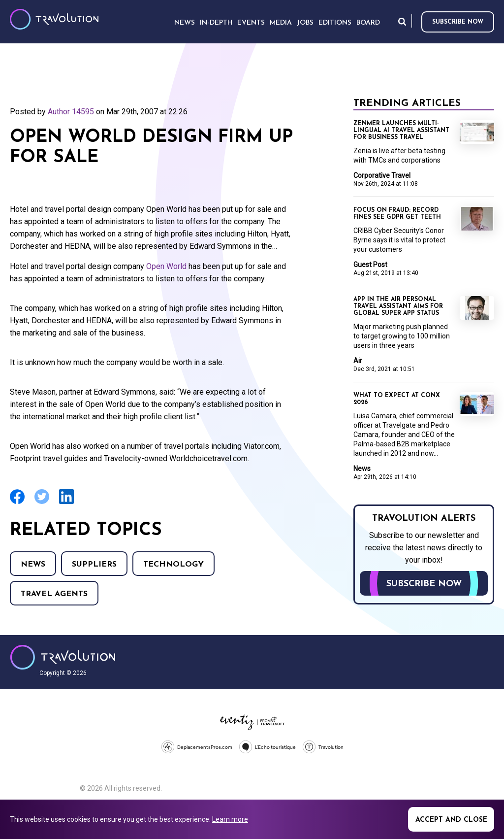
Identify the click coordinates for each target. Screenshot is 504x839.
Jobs (305, 23)
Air (358, 361)
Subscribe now (458, 22)
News (33, 565)
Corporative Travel (382, 175)
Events (251, 23)
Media (281, 23)
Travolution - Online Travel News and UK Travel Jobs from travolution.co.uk (63, 657)
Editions (335, 23)
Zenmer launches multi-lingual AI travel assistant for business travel (401, 131)
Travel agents (54, 594)
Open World (166, 266)
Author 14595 (71, 112)
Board (368, 23)
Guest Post (370, 265)
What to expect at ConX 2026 (397, 399)
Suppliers (94, 565)
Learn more (230, 819)
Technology (173, 565)
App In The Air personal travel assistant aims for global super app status (398, 306)
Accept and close (451, 820)
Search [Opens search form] (402, 21)
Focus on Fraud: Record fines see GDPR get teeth (397, 214)
